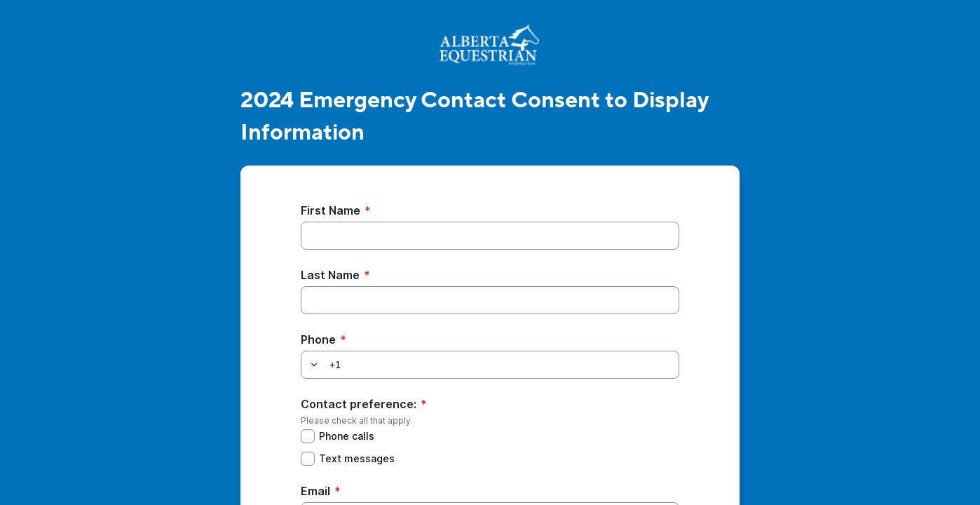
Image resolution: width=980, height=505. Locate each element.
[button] (312, 365)
